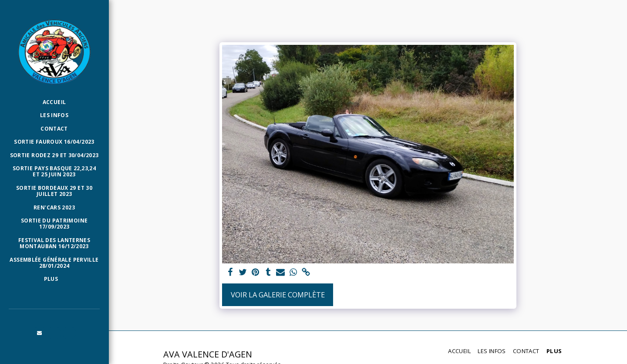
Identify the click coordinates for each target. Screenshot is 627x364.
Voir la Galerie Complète (278, 295)
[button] (40, 333)
